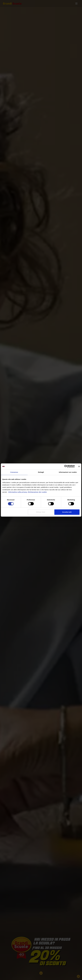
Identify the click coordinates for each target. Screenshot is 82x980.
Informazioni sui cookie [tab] (68, 472)
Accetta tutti (67, 512)
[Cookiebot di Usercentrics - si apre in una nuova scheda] (66, 466)
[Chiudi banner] (79, 466)
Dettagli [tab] (41, 472)
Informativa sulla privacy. (18, 492)
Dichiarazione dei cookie (37, 492)
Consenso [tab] (14, 472)
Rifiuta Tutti (41, 512)
